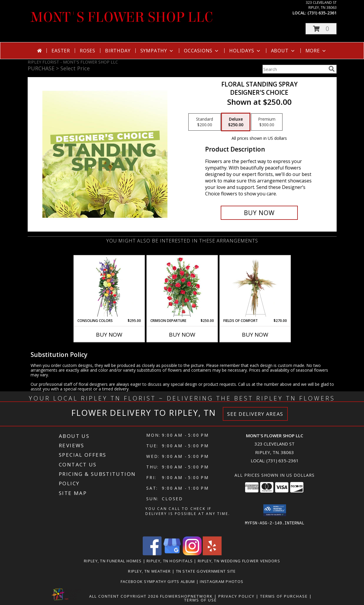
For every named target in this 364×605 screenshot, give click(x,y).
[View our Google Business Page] (172, 554)
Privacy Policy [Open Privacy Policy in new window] (236, 596)
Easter (61, 51)
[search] (332, 69)
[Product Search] (294, 69)
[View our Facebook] (152, 554)
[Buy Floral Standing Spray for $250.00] (259, 213)
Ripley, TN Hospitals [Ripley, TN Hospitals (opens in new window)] (170, 561)
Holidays (245, 51)
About (283, 51)
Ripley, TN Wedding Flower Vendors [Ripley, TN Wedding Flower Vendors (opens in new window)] (239, 561)
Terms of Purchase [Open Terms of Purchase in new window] (284, 596)
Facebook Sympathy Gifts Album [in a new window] (158, 581)
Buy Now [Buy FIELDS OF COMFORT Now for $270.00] (255, 335)
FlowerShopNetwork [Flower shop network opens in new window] (186, 596)
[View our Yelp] (212, 554)
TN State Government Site (206, 571)
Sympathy (157, 51)
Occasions (202, 51)
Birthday (118, 51)
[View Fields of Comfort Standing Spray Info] (255, 287)
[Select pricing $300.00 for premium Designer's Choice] (267, 122)
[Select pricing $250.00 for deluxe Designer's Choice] (236, 122)
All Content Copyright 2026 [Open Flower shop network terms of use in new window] (124, 596)
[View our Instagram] (192, 554)
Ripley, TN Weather (149, 571)
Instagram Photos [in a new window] (222, 581)
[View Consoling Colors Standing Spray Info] (109, 287)
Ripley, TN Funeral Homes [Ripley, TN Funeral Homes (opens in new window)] (113, 561)
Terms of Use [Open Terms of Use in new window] (201, 600)
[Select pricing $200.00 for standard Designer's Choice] (205, 122)
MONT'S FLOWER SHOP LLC (122, 17)
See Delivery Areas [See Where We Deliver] (255, 414)
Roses (88, 51)
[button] (321, 29)
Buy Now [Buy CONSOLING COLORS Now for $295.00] (109, 335)
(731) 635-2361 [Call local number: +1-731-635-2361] (322, 13)
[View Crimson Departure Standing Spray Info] (182, 287)
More (316, 51)
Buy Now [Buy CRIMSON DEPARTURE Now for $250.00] (182, 335)
